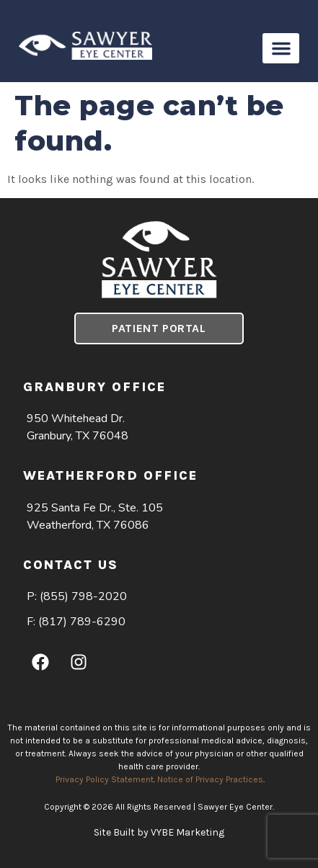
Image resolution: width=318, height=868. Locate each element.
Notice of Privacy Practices (210, 779)
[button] (281, 48)
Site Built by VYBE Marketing (159, 832)
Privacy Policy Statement (105, 779)
